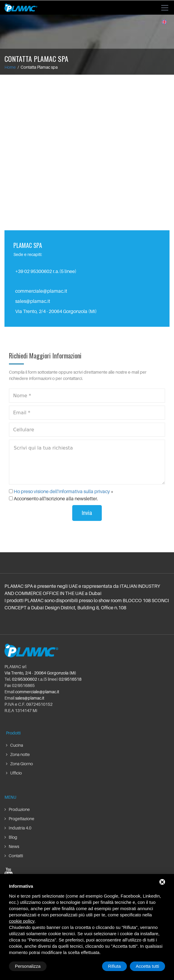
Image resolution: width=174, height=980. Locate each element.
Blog (11, 837)
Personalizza (28, 966)
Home (10, 67)
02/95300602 (24, 679)
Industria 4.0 (18, 828)
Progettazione (19, 819)
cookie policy (22, 921)
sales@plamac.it (33, 301)
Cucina (14, 745)
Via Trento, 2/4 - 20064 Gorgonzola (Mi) (40, 673)
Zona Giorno (19, 764)
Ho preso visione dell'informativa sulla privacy (62, 491)
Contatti (14, 856)
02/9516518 (70, 679)
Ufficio (14, 773)
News (12, 846)
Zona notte (18, 754)
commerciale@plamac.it (41, 291)
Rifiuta (114, 966)
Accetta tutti (147, 966)
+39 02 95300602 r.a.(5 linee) (46, 271)
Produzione (17, 809)
